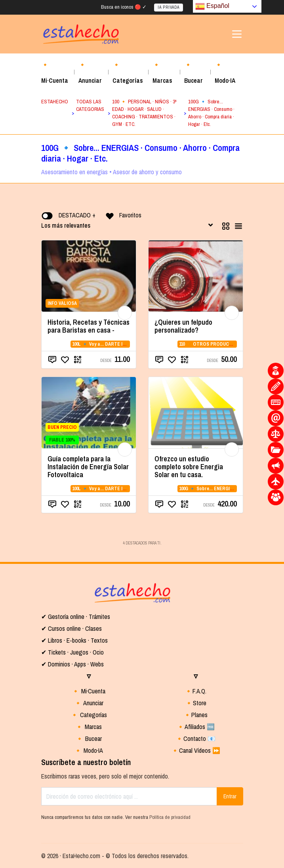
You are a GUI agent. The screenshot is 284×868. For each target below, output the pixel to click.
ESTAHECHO (55, 102)
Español (212, 6)
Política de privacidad (170, 817)
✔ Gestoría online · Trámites (76, 617)
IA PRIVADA (169, 7)
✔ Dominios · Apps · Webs (72, 664)
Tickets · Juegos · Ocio (75, 652)
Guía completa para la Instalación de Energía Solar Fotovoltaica (88, 467)
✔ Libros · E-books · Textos (74, 640)
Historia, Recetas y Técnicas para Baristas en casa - (89, 326)
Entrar (230, 796)
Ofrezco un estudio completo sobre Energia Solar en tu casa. (189, 467)
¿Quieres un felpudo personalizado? (183, 326)
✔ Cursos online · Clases (71, 628)
